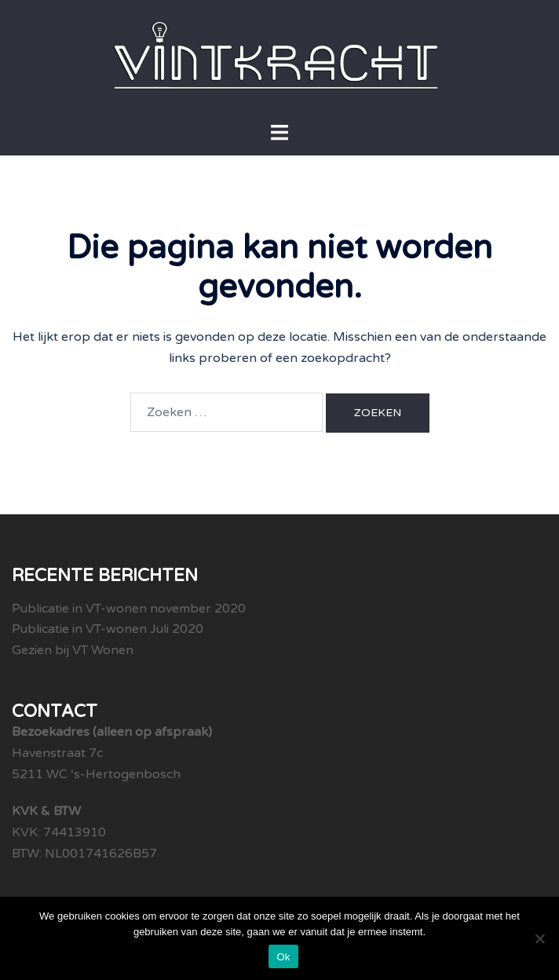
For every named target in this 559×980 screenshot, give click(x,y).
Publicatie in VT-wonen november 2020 (129, 609)
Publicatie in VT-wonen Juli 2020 (108, 629)
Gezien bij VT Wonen (73, 650)
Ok (283, 957)
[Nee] (539, 938)
